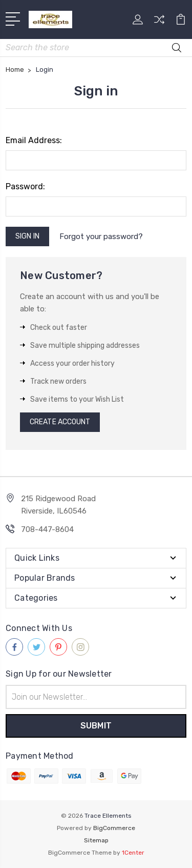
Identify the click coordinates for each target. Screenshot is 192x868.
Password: (25, 186)
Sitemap (96, 840)
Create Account (60, 422)
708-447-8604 (47, 529)
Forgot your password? (101, 236)
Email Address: (34, 140)
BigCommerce (114, 828)
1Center (133, 853)
